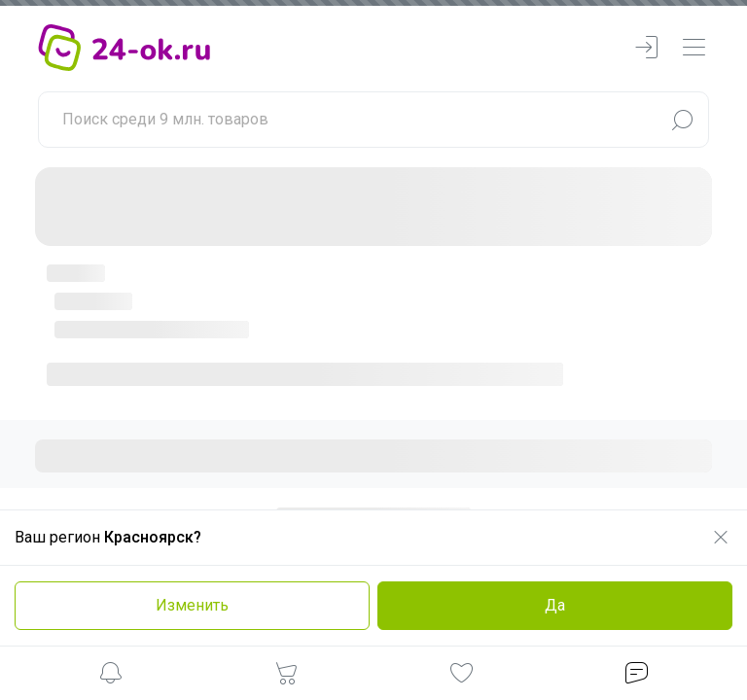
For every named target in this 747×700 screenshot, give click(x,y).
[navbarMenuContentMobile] (694, 48)
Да (555, 605)
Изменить (192, 605)
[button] (111, 676)
